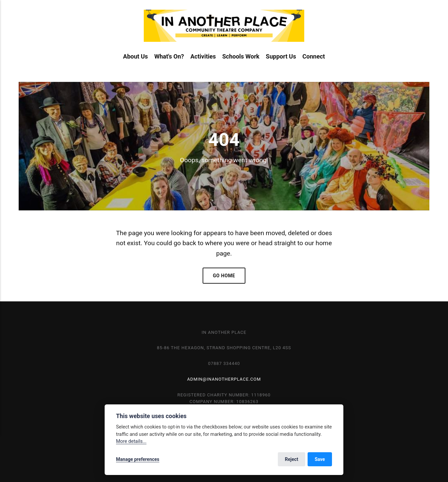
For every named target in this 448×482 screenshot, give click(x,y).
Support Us (281, 56)
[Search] (425, 30)
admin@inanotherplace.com (224, 379)
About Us (135, 56)
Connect (314, 56)
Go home (224, 276)
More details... (131, 441)
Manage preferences (138, 459)
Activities (203, 56)
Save (320, 459)
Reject (292, 459)
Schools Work (241, 56)
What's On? (169, 56)
